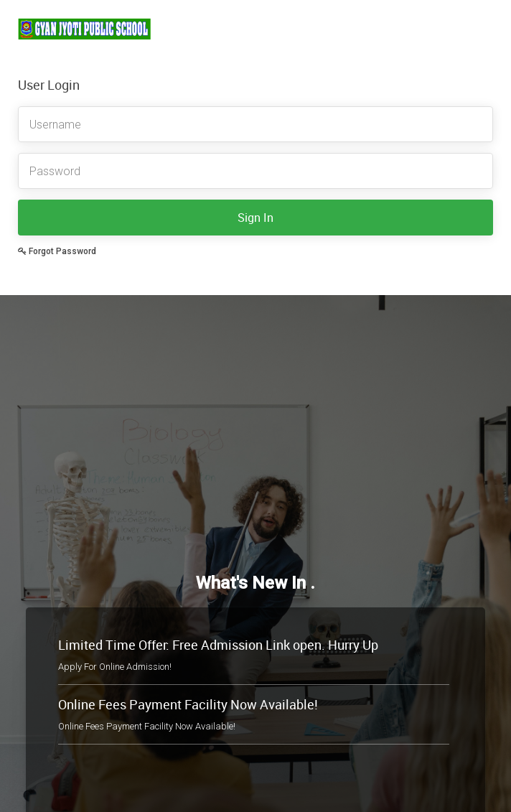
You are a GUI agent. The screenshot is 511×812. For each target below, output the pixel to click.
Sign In (255, 218)
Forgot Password (57, 251)
